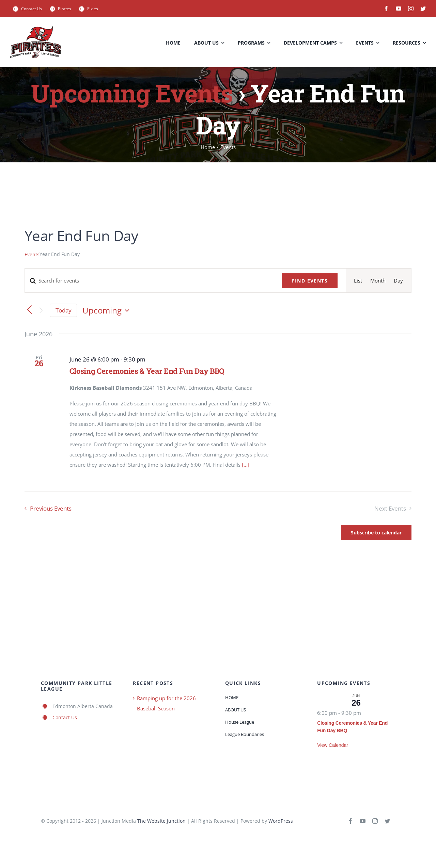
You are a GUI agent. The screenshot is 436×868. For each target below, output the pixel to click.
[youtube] (399, 9)
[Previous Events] (29, 310)
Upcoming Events (132, 93)
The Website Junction (161, 821)
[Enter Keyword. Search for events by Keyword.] (149, 280)
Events (32, 254)
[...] (246, 465)
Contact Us (65, 717)
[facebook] (386, 9)
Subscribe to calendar (376, 533)
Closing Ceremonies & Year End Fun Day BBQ (147, 371)
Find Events (310, 281)
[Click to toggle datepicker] (108, 310)
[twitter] (423, 9)
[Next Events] (41, 310)
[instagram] (411, 9)
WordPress (281, 821)
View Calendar (333, 745)
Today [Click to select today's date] (64, 310)
